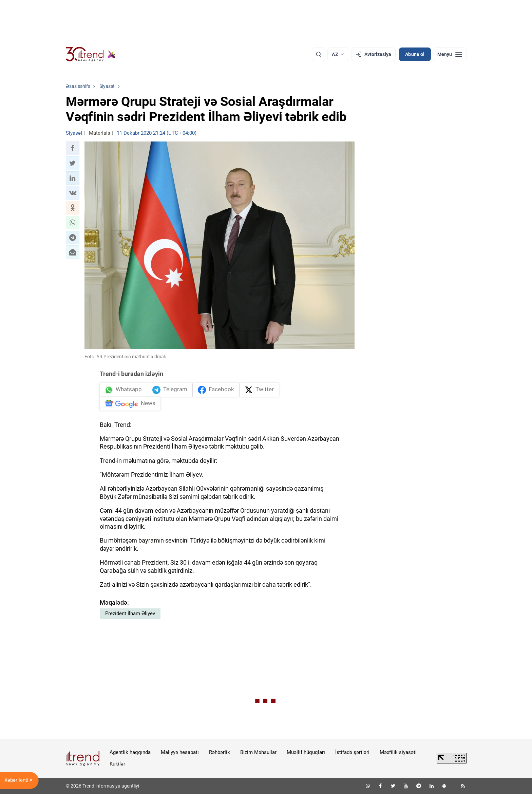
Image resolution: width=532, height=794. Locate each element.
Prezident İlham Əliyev (130, 613)
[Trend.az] (91, 54)
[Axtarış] (319, 54)
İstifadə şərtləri (352, 752)
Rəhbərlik (220, 752)
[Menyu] (450, 54)
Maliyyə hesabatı (180, 752)
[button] (73, 148)
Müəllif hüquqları (306, 752)
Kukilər (117, 764)
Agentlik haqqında (130, 752)
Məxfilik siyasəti (398, 752)
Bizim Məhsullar (258, 752)
